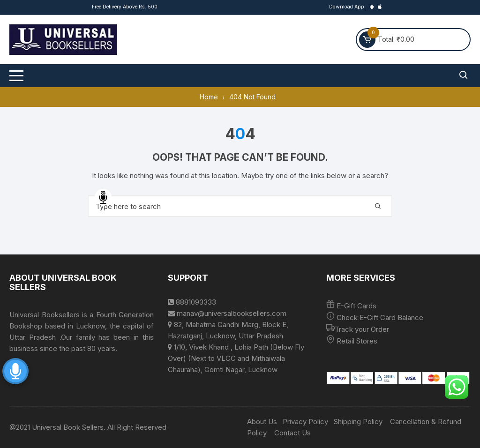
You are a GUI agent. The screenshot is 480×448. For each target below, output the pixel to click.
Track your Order (362, 329)
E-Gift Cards (356, 306)
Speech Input (103, 197)
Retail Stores (357, 341)
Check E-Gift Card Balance (379, 317)
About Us (262, 422)
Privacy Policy (305, 422)
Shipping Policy (358, 422)
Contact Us (292, 433)
